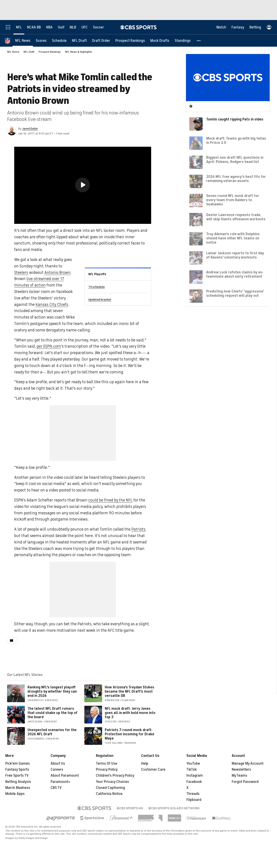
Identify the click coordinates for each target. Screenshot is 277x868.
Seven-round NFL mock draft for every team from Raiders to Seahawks (233, 200)
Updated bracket (100, 300)
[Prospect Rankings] (130, 41)
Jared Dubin (30, 129)
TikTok (192, 770)
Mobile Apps (15, 794)
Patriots (138, 529)
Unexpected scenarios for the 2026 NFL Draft (52, 732)
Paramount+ (60, 782)
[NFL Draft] (79, 41)
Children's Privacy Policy (115, 776)
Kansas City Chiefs (52, 305)
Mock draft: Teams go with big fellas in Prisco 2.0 (236, 141)
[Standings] (183, 41)
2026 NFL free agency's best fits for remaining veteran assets (236, 179)
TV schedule (97, 287)
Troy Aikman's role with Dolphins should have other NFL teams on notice (233, 238)
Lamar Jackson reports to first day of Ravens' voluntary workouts (235, 255)
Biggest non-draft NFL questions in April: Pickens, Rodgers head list (235, 160)
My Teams (239, 776)
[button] (199, 41)
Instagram (195, 776)
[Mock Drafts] (160, 41)
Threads (193, 794)
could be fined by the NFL (110, 500)
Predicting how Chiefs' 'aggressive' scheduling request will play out (235, 294)
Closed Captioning (110, 788)
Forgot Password (245, 782)
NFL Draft (29, 52)
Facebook (194, 782)
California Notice (109, 794)
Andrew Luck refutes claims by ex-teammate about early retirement (235, 274)
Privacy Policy (107, 770)
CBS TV (56, 788)
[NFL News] (23, 41)
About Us (58, 764)
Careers (57, 770)
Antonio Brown (57, 273)
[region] (83, 185)
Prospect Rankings (50, 52)
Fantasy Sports (17, 770)
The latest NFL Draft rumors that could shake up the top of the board (52, 713)
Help (145, 764)
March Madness (18, 788)
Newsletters (241, 770)
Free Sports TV (17, 776)
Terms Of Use (107, 764)
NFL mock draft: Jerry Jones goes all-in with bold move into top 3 (130, 713)
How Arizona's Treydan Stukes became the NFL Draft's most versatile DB (130, 692)
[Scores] (41, 41)
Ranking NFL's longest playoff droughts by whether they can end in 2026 (52, 692)
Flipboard (194, 800)
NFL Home (13, 52)
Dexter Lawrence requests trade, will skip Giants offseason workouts (236, 217)
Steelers (21, 273)
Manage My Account (248, 764)
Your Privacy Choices (112, 782)
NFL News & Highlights (79, 52)
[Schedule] (59, 41)
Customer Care (153, 770)
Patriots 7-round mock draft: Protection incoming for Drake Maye (130, 734)
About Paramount (65, 776)
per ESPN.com (49, 346)
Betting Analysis (18, 782)
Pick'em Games (18, 764)
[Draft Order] (101, 41)
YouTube (193, 764)
